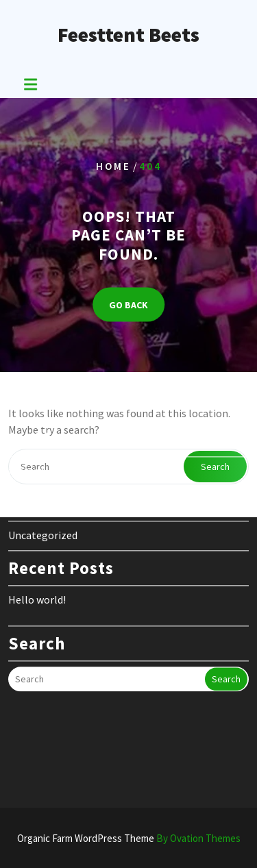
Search (226, 644)
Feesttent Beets (128, 34)
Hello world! (37, 565)
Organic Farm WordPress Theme (129, 838)
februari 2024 (39, 436)
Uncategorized (43, 500)
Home (113, 165)
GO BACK (128, 305)
